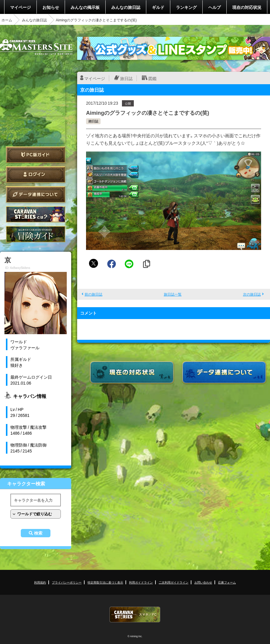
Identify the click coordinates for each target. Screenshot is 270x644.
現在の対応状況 (247, 7)
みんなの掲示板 (85, 7)
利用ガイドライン (141, 582)
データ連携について (36, 194)
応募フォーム (227, 582)
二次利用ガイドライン (174, 582)
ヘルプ (215, 7)
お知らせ (51, 7)
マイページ (20, 7)
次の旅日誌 (252, 294)
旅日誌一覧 (173, 294)
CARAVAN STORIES (135, 614)
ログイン (36, 174)
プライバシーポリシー (67, 582)
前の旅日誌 (93, 294)
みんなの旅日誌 (126, 7)
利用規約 (40, 582)
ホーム (7, 20)
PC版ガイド (36, 155)
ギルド (158, 7)
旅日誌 (126, 78)
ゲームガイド (36, 234)
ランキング (186, 7)
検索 (38, 533)
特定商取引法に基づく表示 (105, 582)
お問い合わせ (203, 582)
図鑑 (153, 78)
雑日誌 (93, 121)
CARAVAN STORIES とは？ (36, 214)
